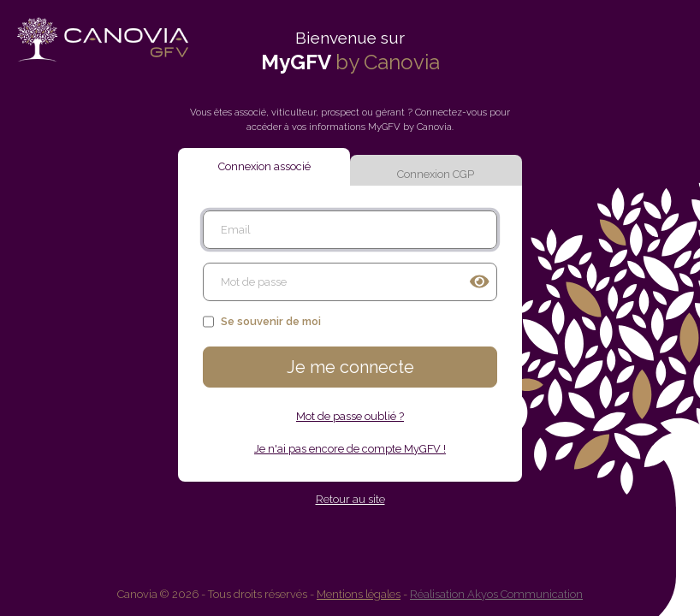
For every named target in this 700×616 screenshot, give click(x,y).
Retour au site (350, 499)
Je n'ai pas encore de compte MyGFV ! (350, 449)
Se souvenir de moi (262, 322)
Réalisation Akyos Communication (496, 594)
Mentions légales (359, 594)
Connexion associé (264, 166)
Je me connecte (350, 367)
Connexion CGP (436, 174)
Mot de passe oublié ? (350, 416)
